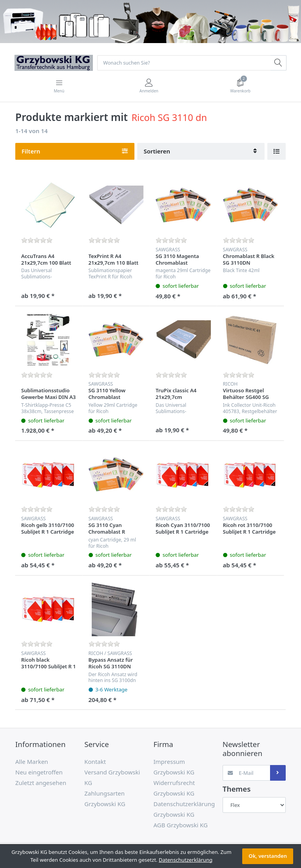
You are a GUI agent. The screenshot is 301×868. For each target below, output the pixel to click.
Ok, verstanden (268, 856)
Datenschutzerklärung (186, 860)
